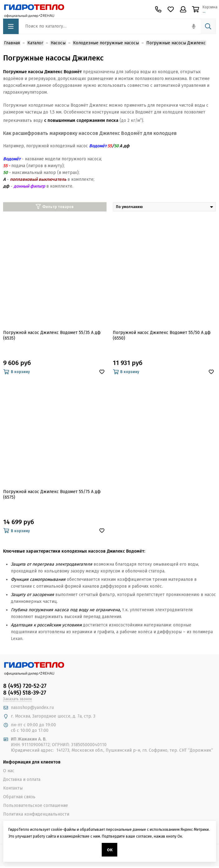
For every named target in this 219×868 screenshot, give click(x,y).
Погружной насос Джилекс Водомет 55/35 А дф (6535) (52, 335)
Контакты (13, 788)
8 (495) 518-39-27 (25, 693)
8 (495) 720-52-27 (25, 686)
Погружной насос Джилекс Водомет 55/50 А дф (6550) (162, 335)
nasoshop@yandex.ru (32, 708)
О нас (9, 771)
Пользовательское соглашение (36, 806)
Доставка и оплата (22, 779)
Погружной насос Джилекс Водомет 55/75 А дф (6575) (52, 494)
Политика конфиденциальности (36, 814)
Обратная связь (19, 797)
